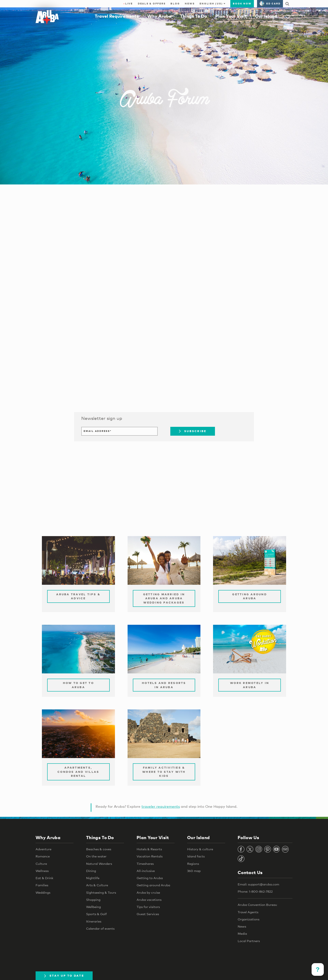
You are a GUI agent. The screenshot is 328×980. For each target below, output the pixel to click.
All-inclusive (146, 871)
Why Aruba (159, 16)
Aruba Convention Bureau (257, 905)
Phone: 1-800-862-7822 (255, 891)
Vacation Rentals (150, 856)
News (190, 4)
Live (128, 4)
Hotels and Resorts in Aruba (164, 685)
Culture (41, 864)
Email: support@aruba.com (258, 884)
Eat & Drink (44, 878)
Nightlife (93, 878)
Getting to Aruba (150, 878)
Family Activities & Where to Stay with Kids (164, 772)
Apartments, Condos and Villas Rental (78, 772)
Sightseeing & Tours (101, 892)
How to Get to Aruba (78, 685)
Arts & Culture (97, 885)
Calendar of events (100, 928)
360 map (194, 871)
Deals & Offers (152, 4)
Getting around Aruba (153, 885)
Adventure (43, 849)
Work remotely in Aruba (250, 685)
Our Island (266, 16)
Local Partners (249, 941)
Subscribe (193, 431)
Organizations (249, 919)
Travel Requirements (117, 16)
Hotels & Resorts (149, 849)
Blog (175, 4)
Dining (91, 871)
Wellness (42, 871)
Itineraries (94, 921)
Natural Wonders (99, 864)
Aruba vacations (149, 900)
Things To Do (193, 16)
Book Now (242, 4)
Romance (43, 856)
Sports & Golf (96, 914)
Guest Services (148, 914)
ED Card (270, 4)
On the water (96, 856)
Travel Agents (248, 912)
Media (242, 933)
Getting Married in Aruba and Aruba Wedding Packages (164, 598)
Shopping (93, 900)
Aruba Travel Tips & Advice (78, 596)
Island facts (196, 856)
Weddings (43, 892)
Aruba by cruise (148, 892)
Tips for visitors (148, 907)
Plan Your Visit (231, 16)
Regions (193, 864)
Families (42, 885)
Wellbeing (93, 907)
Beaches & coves (99, 849)
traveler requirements (161, 806)
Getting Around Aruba (250, 596)
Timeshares (145, 864)
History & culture (200, 849)
